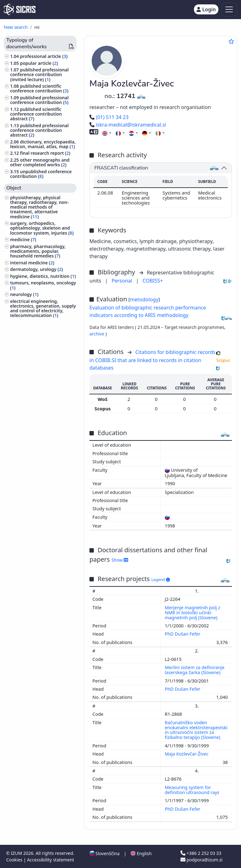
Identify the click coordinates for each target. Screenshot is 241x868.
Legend (161, 580)
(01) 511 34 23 (109, 117)
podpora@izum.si (201, 860)
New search (16, 27)
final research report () (45, 153)
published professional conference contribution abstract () (39, 130)
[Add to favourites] (231, 41)
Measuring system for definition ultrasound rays (193, 790)
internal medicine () (32, 263)
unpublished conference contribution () (41, 174)
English (141, 853)
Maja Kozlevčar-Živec (187, 754)
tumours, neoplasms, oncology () (43, 285)
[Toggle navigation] (229, 10)
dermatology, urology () (36, 269)
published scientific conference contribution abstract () (36, 114)
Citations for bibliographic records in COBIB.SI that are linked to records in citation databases (152, 360)
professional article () (44, 56)
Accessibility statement (51, 860)
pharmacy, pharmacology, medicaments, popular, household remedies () (38, 251)
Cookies (15, 860)
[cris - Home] (20, 9)
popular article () (39, 63)
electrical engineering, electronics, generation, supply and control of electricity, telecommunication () (43, 308)
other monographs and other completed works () (40, 162)
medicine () (23, 239)
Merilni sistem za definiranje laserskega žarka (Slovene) (195, 670)
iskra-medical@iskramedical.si (128, 125)
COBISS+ (153, 281)
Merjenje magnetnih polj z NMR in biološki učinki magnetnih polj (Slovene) (193, 613)
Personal (123, 281)
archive (97, 334)
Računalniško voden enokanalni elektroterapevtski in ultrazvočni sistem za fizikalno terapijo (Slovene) (196, 730)
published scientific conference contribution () (39, 88)
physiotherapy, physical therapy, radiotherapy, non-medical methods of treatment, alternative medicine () (39, 207)
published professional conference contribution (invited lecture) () (39, 74)
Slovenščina (104, 853)
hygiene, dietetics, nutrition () (43, 276)
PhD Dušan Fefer (183, 634)
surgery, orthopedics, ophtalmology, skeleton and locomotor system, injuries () (42, 228)
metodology (144, 299)
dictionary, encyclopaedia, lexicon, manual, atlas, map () (43, 144)
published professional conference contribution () (39, 100)
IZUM (17, 853)
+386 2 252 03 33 (201, 853)
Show (120, 560)
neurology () (24, 294)
